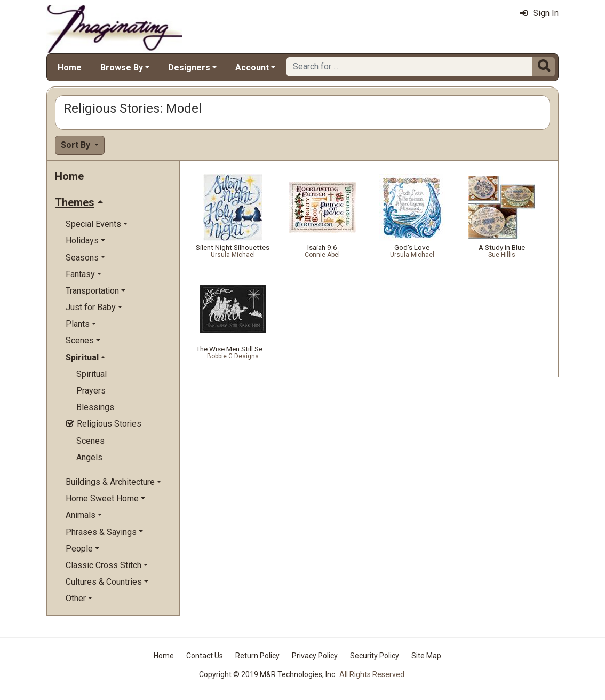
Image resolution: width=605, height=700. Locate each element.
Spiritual (91, 374)
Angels (89, 457)
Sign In (539, 13)
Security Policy (375, 656)
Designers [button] (189, 68)
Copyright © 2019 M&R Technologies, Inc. (268, 674)
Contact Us (205, 656)
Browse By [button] (122, 68)
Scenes (90, 441)
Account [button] (252, 68)
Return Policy (257, 656)
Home (70, 68)
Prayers (91, 391)
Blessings (95, 407)
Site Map (426, 656)
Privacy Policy (315, 656)
